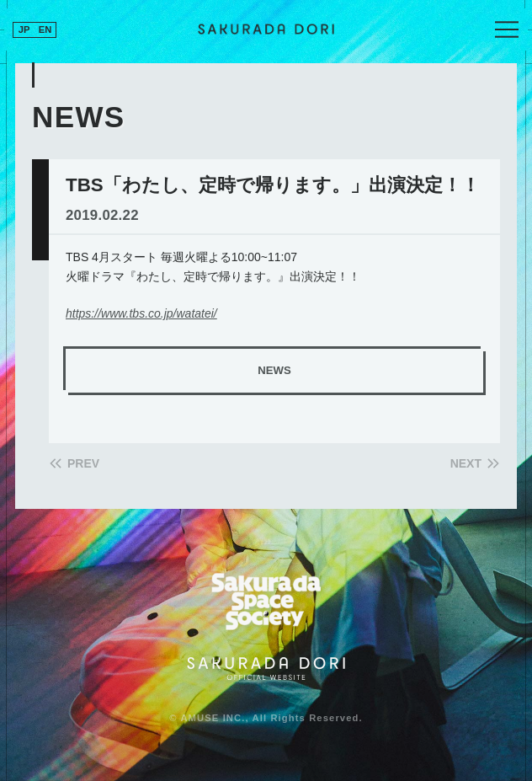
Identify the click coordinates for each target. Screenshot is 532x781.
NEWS (274, 370)
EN (45, 29)
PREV (83, 463)
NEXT (466, 463)
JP (24, 29)
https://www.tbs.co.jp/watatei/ (141, 313)
